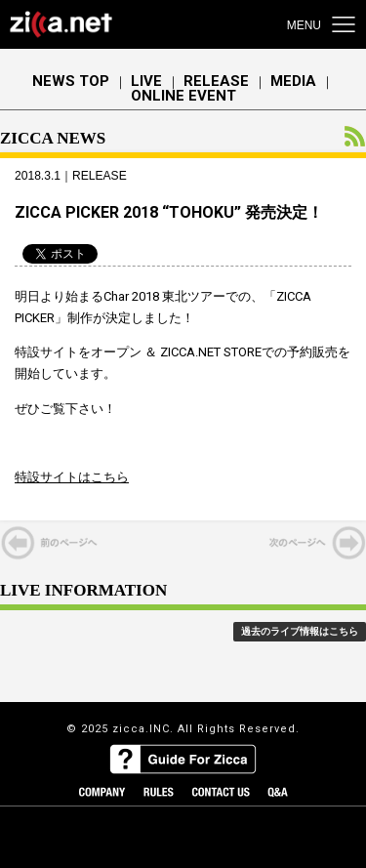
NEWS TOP (71, 82)
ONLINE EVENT (183, 96)
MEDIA (293, 82)
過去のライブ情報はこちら (300, 631)
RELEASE (216, 82)
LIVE (146, 82)
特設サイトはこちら (72, 477)
